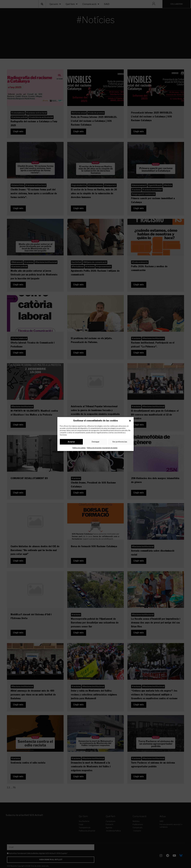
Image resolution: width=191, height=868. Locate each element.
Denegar (96, 442)
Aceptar (71, 442)
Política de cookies (79, 448)
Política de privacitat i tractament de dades (102, 448)
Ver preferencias (120, 442)
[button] (130, 421)
